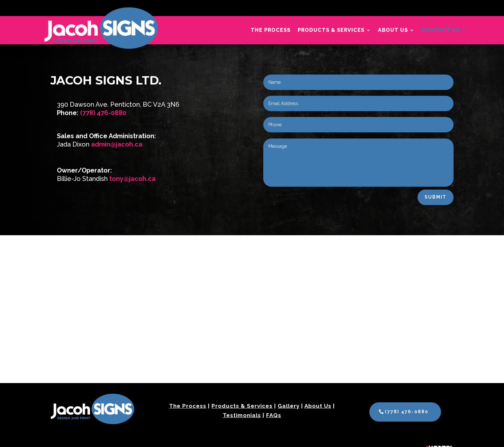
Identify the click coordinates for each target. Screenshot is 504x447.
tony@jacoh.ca (132, 179)
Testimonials (242, 415)
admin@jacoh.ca (117, 144)
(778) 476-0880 (103, 113)
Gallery (289, 406)
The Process (271, 31)
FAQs (274, 415)
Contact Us (441, 31)
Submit (436, 197)
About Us (393, 31)
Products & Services (331, 31)
